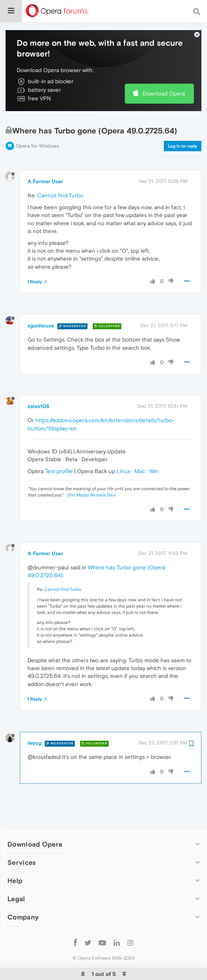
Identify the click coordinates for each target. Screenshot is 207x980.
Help (15, 858)
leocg (34, 721)
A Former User (45, 159)
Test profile (59, 448)
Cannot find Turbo (60, 173)
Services (22, 840)
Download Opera (164, 71)
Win (154, 448)
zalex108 (38, 384)
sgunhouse (41, 303)
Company (23, 895)
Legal (16, 876)
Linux (123, 448)
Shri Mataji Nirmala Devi (91, 473)
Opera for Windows (37, 123)
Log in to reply (183, 123)
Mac (140, 448)
